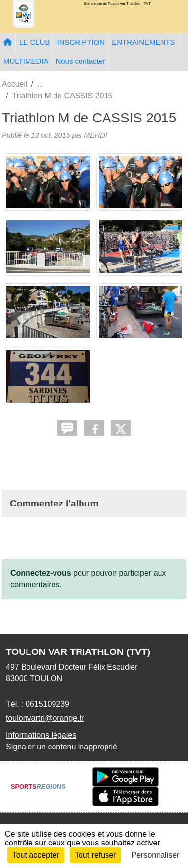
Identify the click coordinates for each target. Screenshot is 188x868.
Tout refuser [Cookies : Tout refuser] (95, 855)
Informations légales (41, 735)
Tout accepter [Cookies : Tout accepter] (36, 855)
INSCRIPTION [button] (81, 42)
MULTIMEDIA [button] (26, 61)
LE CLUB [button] (35, 42)
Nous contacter (80, 61)
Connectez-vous (41, 573)
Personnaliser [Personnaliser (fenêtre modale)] (156, 855)
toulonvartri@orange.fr (45, 718)
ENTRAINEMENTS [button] (143, 42)
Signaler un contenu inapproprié (62, 747)
